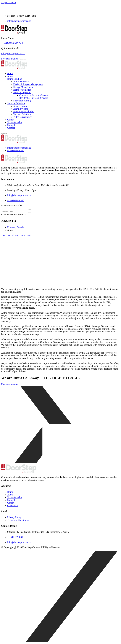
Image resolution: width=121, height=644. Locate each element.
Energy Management (23, 87)
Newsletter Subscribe (11, 206)
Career (10, 120)
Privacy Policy (14, 517)
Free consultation (11, 59)
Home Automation (22, 90)
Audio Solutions (21, 82)
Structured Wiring (22, 101)
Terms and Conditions (18, 520)
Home (10, 73)
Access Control (21, 106)
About (10, 76)
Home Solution (15, 79)
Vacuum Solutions (22, 114)
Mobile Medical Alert (24, 111)
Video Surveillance (23, 117)
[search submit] (30, 212)
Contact (11, 128)
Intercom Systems (22, 92)
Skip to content (9, 2)
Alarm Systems (21, 109)
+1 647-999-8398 (16, 150)
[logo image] (14, 143)
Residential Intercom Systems (34, 98)
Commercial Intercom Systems (34, 95)
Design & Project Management (28, 84)
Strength (11, 125)
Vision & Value (15, 122)
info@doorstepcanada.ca (19, 21)
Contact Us (13, 505)
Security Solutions (16, 103)
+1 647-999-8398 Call (12, 43)
